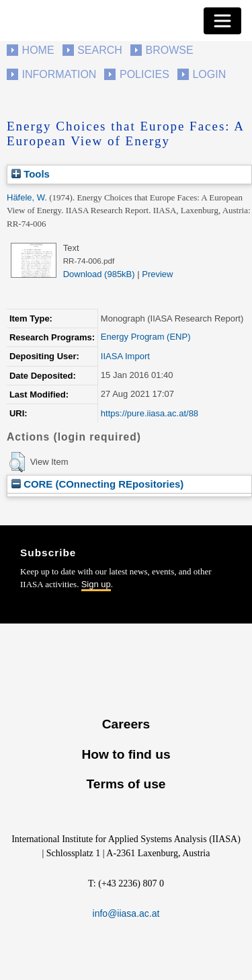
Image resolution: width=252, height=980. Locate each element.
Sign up (96, 584)
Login (209, 74)
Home (38, 50)
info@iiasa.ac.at (126, 913)
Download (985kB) (99, 274)
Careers (126, 724)
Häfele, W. (27, 197)
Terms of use (126, 784)
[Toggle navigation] (222, 21)
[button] (17, 462)
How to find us (126, 754)
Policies (144, 74)
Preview (157, 274)
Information (59, 74)
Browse (169, 50)
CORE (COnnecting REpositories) (97, 484)
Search (100, 50)
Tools (31, 174)
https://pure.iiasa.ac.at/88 (150, 413)
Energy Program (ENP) (146, 337)
